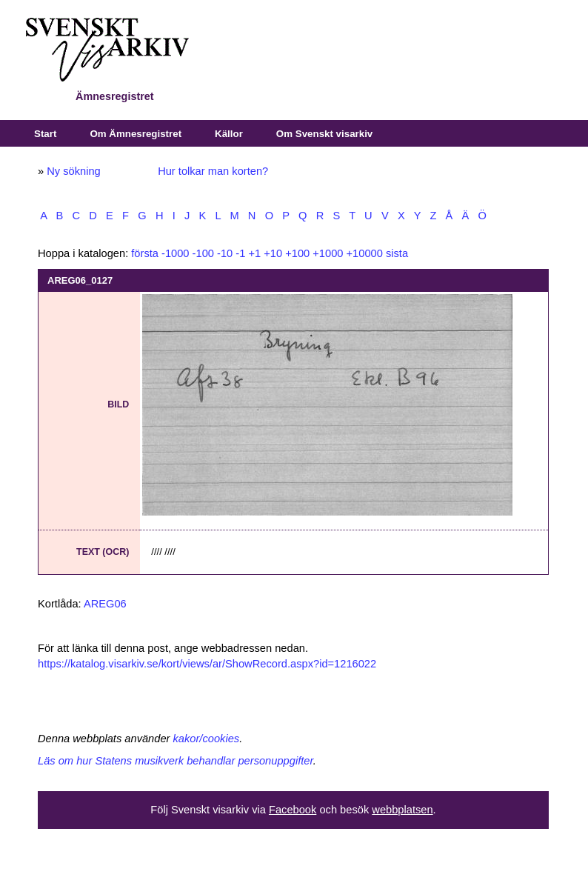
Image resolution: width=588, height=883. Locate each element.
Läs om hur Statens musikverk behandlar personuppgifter (176, 761)
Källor (229, 134)
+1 (254, 253)
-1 (240, 253)
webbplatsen (402, 810)
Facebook (293, 810)
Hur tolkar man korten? (213, 171)
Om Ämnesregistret (136, 134)
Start (45, 134)
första (145, 253)
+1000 (328, 253)
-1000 (176, 253)
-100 (203, 253)
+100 (297, 253)
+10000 (365, 253)
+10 (273, 253)
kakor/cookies (207, 739)
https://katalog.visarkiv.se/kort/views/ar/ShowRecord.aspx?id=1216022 (207, 664)
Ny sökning (74, 171)
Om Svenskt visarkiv (324, 134)
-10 (225, 253)
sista (397, 253)
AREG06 (105, 604)
